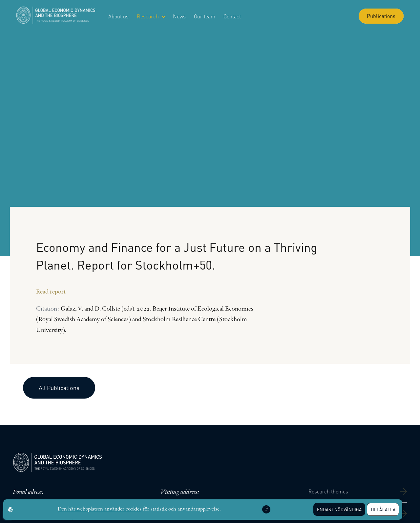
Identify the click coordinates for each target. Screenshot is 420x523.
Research (151, 16)
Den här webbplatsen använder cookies (100, 509)
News (179, 16)
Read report (51, 292)
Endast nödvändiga (339, 509)
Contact (232, 16)
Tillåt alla (383, 509)
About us (118, 16)
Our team (205, 16)
